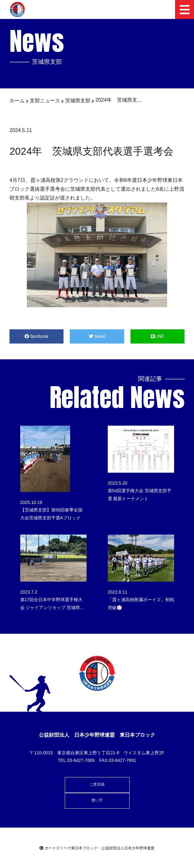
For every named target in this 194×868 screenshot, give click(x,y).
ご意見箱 (97, 784)
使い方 (97, 800)
